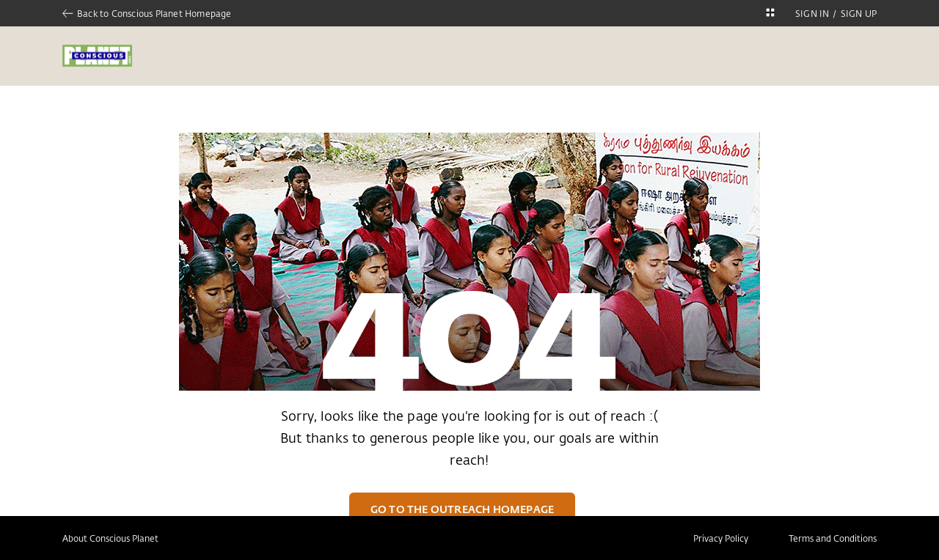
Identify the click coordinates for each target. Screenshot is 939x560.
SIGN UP (859, 13)
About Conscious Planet (110, 538)
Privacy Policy (721, 538)
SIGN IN (812, 13)
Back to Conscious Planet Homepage (147, 13)
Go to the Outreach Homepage (462, 509)
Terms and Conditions (833, 538)
